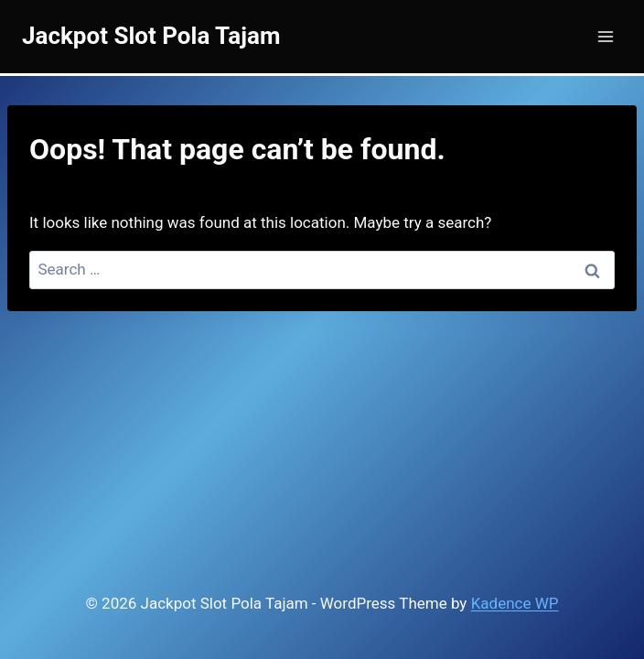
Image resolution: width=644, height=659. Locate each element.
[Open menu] (605, 36)
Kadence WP (515, 603)
